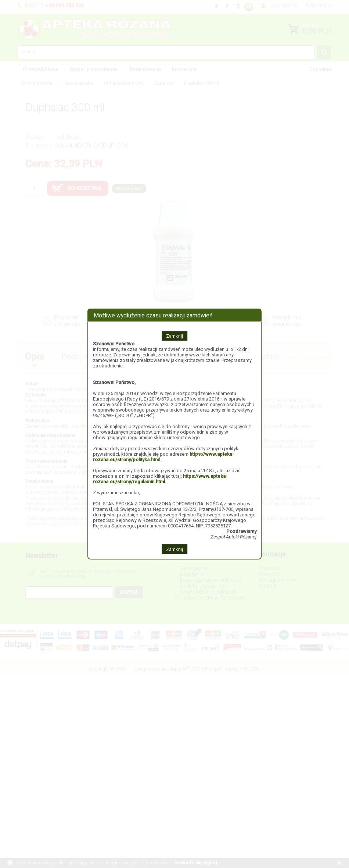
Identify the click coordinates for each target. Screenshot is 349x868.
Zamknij (174, 336)
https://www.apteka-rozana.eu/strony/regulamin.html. (160, 479)
